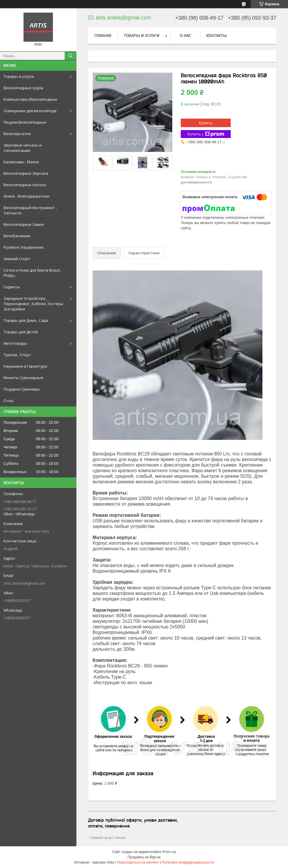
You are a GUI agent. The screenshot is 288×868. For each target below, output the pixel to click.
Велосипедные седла (23, 88)
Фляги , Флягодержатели (26, 196)
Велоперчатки (17, 134)
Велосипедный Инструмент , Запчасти (30, 210)
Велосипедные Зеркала (26, 173)
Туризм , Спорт (17, 355)
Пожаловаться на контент (138, 862)
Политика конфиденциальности (188, 862)
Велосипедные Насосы (25, 185)
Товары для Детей (21, 332)
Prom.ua (169, 852)
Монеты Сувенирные (24, 378)
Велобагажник (17, 236)
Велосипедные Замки (24, 224)
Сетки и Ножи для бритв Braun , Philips (33, 273)
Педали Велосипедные (25, 122)
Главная (103, 36)
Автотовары (15, 343)
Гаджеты (12, 287)
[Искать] (71, 56)
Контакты (216, 36)
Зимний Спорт (17, 259)
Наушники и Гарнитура (25, 366)
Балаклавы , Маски (21, 162)
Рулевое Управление (24, 247)
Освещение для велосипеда (30, 111)
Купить (206, 123)
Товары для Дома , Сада (26, 320)
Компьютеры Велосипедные (30, 99)
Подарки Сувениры (22, 389)
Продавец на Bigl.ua (144, 857)
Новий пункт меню (108, 837)
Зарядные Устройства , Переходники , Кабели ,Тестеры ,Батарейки (33, 304)
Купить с (206, 134)
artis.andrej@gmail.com (24, 583)
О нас (9, 401)
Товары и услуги (19, 76)
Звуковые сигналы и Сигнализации (23, 148)
